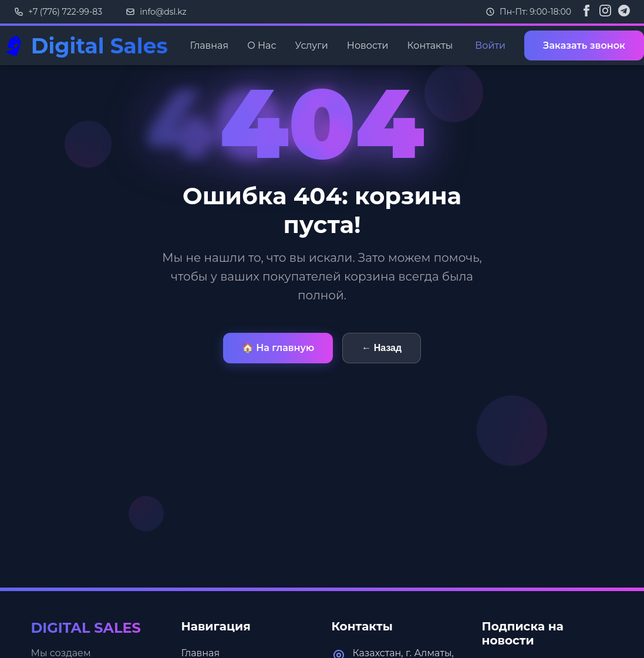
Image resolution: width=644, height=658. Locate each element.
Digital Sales (100, 46)
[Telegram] (624, 12)
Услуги (311, 45)
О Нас (262, 45)
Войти (490, 45)
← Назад (382, 348)
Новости (368, 45)
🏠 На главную (278, 348)
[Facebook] (586, 12)
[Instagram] (605, 12)
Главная (210, 45)
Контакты (430, 45)
